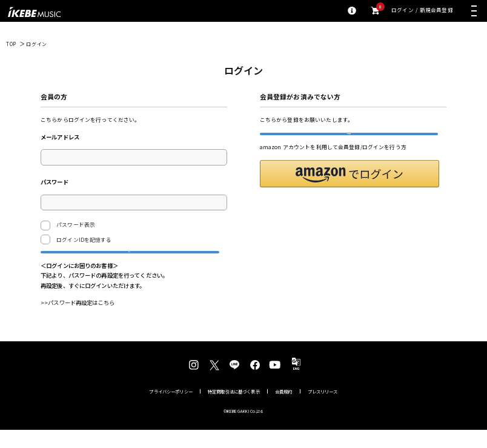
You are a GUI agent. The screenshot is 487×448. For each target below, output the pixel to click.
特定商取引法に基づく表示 (234, 409)
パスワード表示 (68, 226)
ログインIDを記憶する (84, 240)
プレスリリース (323, 409)
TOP (11, 44)
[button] (350, 192)
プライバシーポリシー (171, 409)
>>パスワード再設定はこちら (78, 321)
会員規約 (284, 409)
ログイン (403, 11)
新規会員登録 (436, 11)
